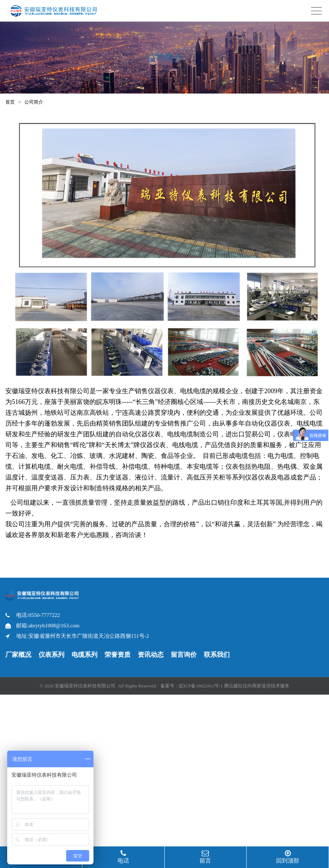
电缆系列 (84, 655)
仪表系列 (51, 655)
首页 (10, 102)
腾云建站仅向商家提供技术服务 (257, 686)
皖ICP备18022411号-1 (201, 686)
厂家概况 (18, 655)
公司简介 (34, 102)
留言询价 (184, 655)
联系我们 (217, 655)
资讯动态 (151, 655)
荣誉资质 (118, 655)
